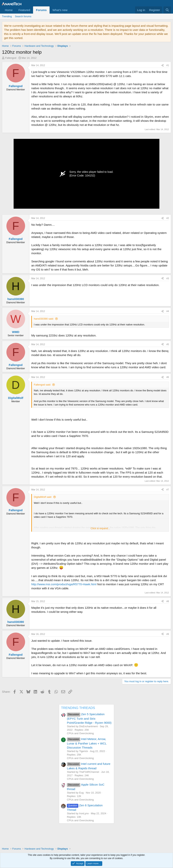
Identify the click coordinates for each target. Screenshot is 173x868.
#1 (168, 65)
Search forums (23, 16)
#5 (168, 344)
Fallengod (11, 58)
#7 (168, 490)
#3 (168, 278)
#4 (168, 311)
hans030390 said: (44, 319)
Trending (7, 16)
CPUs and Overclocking (80, 733)
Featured (24, 10)
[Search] (167, 10)
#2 (168, 218)
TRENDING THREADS (78, 708)
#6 (168, 377)
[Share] (163, 65)
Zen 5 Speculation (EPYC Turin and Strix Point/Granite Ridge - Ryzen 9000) (89, 718)
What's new (60, 10)
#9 (168, 634)
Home (9, 10)
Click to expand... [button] (100, 528)
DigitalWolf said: (43, 497)
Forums (41, 10)
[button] (71, 10)
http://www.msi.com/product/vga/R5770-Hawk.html (64, 584)
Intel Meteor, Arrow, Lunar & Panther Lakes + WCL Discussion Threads (87, 743)
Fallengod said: (42, 385)
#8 (168, 601)
